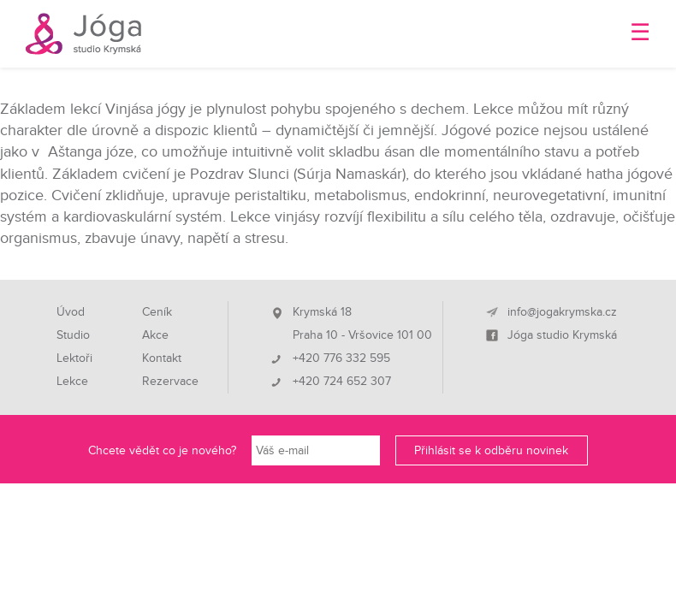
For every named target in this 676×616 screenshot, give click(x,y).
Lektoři (74, 358)
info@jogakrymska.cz (562, 312)
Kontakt (162, 358)
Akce (155, 335)
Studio (73, 335)
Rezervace (170, 382)
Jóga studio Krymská (562, 335)
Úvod (71, 312)
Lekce (72, 382)
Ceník (157, 312)
